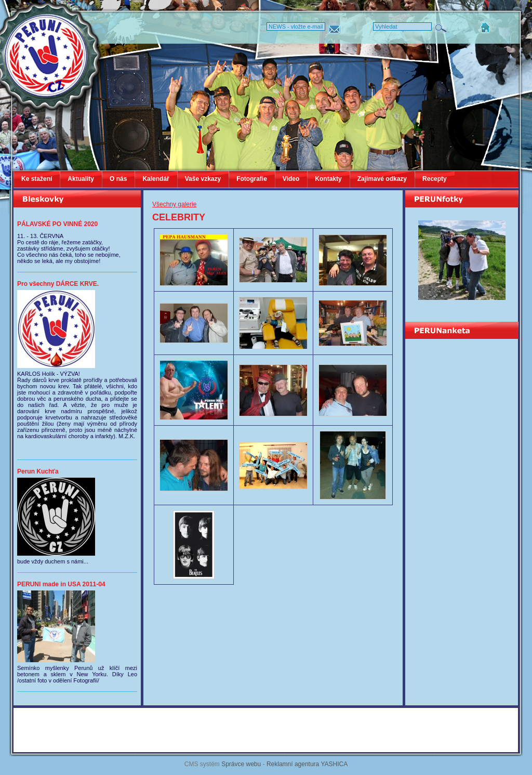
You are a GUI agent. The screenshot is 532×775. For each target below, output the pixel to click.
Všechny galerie (174, 204)
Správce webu (241, 764)
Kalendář (156, 179)
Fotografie (252, 179)
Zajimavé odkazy (382, 179)
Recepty (435, 179)
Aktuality (81, 179)
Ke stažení (37, 179)
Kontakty (328, 179)
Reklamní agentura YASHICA (307, 764)
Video (291, 179)
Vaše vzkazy (203, 179)
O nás (118, 179)
